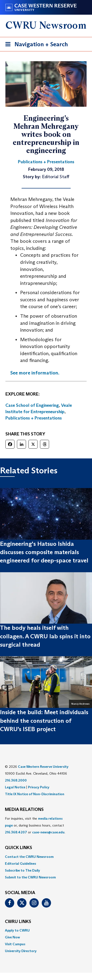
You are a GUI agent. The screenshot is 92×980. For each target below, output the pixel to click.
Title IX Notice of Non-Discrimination (35, 794)
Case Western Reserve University (43, 767)
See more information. (35, 373)
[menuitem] (46, 857)
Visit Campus (15, 944)
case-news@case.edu (48, 832)
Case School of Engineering (32, 405)
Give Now (12, 937)
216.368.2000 (16, 780)
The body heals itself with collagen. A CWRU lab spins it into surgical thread (45, 636)
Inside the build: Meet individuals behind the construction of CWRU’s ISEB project (44, 721)
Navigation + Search (35, 45)
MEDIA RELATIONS (24, 810)
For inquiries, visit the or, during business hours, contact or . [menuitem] (35, 825)
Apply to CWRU (17, 930)
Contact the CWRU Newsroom (29, 857)
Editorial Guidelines (20, 863)
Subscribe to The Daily (22, 870)
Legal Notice (15, 787)
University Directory (21, 951)
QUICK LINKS (19, 848)
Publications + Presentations (34, 418)
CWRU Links (18, 922)
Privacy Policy (39, 787)
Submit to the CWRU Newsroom (30, 877)
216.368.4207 (16, 832)
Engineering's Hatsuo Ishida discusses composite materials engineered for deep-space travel (44, 552)
